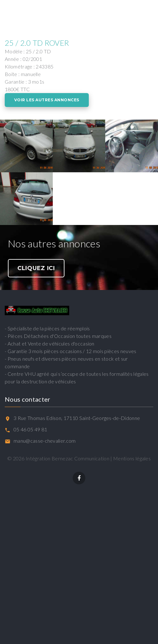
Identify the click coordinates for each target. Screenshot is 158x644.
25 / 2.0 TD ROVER (37, 43)
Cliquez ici (36, 268)
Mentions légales (132, 458)
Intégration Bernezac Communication (67, 458)
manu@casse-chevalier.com (45, 441)
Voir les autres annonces (47, 100)
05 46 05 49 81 (30, 429)
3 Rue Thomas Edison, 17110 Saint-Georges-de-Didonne (77, 418)
